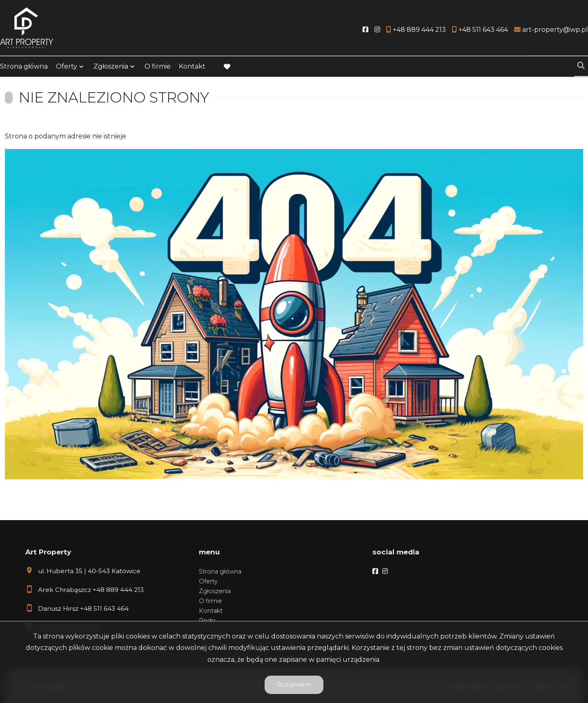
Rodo (207, 621)
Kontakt (192, 66)
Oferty (67, 66)
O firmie (158, 66)
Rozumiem (294, 684)
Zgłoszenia (111, 66)
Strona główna (24, 66)
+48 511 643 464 (104, 608)
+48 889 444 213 (118, 590)
